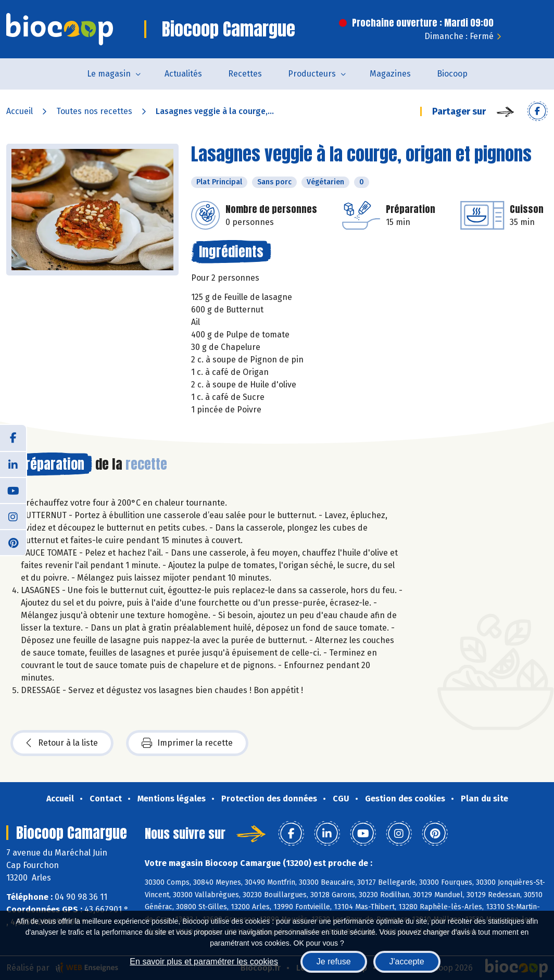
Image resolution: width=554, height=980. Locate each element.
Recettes (245, 74)
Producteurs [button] (312, 74)
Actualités (183, 74)
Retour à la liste (62, 743)
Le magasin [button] (109, 74)
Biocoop (452, 74)
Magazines (390, 74)
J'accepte (407, 962)
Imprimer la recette (187, 743)
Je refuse (334, 962)
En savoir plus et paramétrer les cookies (204, 962)
